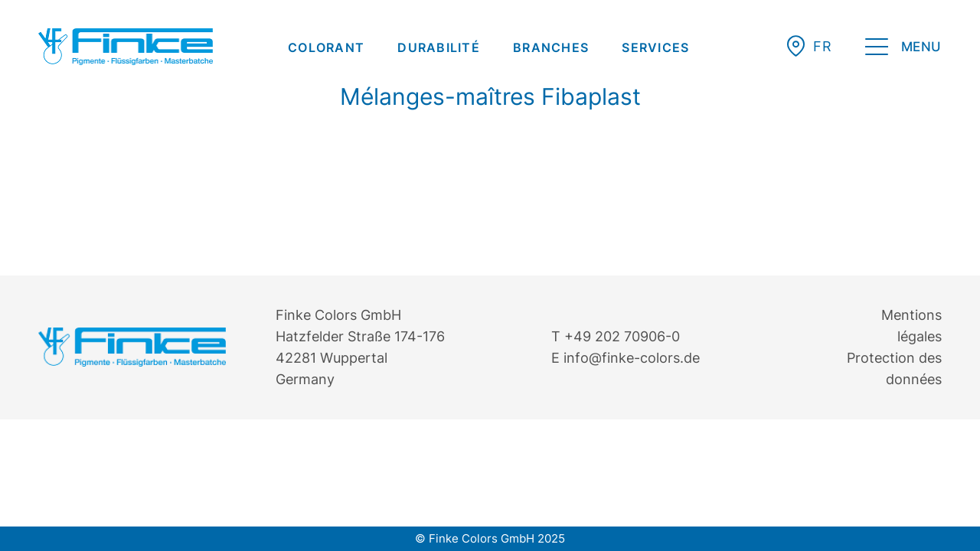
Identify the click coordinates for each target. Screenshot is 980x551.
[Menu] (903, 49)
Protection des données (894, 368)
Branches (551, 47)
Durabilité (439, 47)
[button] (822, 46)
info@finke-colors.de (632, 358)
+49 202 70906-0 (622, 336)
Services (655, 47)
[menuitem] (326, 47)
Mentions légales (911, 326)
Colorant (326, 47)
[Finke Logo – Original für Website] (126, 47)
